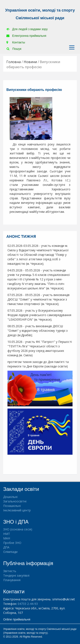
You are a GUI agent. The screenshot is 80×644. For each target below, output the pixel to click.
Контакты (16, 42)
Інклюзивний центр (17, 510)
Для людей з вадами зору (27, 29)
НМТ (7, 534)
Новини (30, 62)
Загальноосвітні (15, 501)
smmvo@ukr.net (64, 599)
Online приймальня (17, 619)
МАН (7, 538)
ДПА (6, 547)
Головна (14, 62)
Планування (12, 580)
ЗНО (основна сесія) (18, 529)
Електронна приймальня (26, 36)
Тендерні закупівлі (16, 575)
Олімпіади (10, 552)
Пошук (14, 49)
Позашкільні (12, 506)
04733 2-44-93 (28, 604)
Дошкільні (10, 497)
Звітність (10, 571)
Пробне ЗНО (12, 543)
